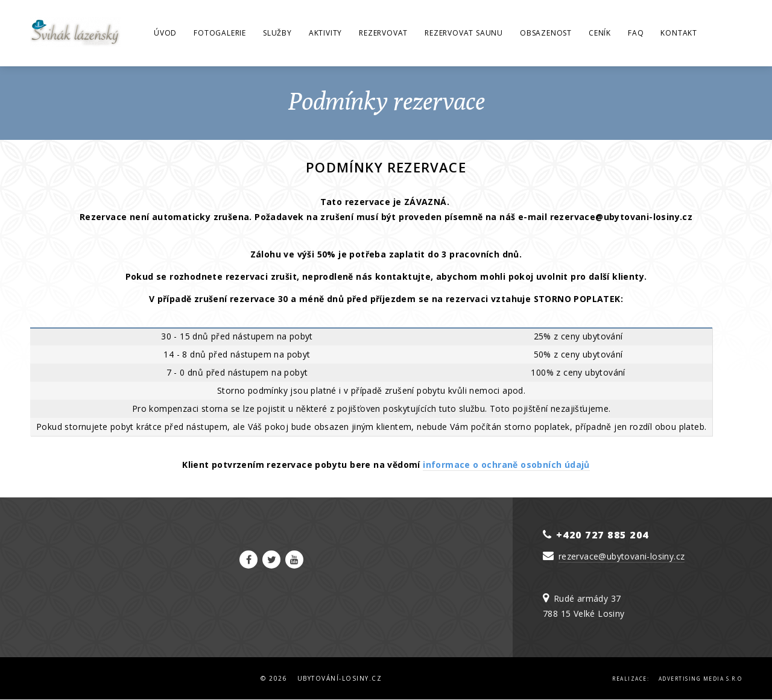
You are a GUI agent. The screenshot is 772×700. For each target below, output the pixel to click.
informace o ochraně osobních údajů (506, 465)
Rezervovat (383, 33)
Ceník (600, 33)
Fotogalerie (220, 33)
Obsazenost (546, 33)
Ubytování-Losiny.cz (340, 678)
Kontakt (679, 33)
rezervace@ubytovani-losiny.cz (622, 556)
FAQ (636, 33)
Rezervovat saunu (464, 33)
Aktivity (325, 33)
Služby (277, 33)
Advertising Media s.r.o (701, 679)
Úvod (165, 33)
